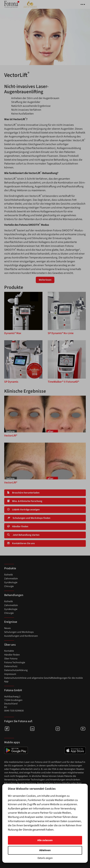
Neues (7, 628)
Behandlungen (14, 595)
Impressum (10, 674)
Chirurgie (9, 586)
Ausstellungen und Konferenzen (21, 636)
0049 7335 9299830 (14, 711)
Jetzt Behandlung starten (23, 535)
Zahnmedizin (11, 579)
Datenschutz (11, 666)
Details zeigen (45, 858)
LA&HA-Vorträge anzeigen (23, 510)
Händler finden (18, 527)
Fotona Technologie (15, 663)
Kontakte (9, 651)
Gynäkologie (11, 582)
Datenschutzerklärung (16, 670)
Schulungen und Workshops (19, 632)
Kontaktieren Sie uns (21, 543)
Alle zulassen (45, 840)
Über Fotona (11, 659)
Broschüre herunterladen (23, 493)
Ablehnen (45, 850)
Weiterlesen (45, 280)
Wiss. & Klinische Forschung (25, 501)
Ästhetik (9, 575)
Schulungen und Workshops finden (29, 518)
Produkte (10, 568)
